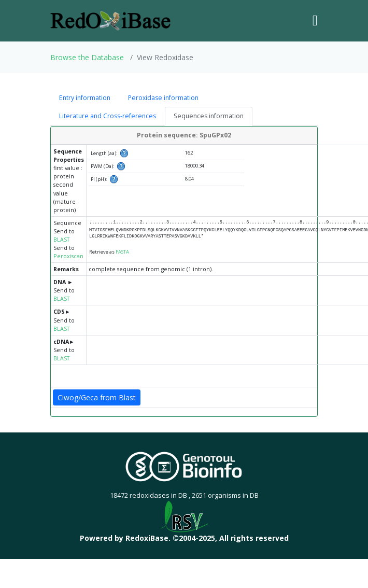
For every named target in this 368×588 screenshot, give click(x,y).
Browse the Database (87, 57)
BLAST (61, 240)
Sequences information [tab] (209, 116)
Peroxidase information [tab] (163, 98)
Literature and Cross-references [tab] (108, 116)
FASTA (122, 252)
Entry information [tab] (85, 98)
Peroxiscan (68, 256)
